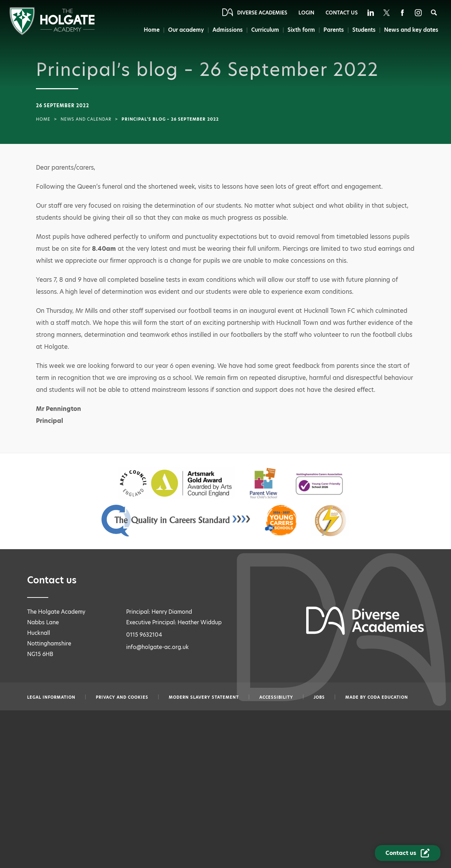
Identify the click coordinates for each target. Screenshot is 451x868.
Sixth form (301, 30)
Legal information (51, 697)
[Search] (434, 13)
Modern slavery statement (204, 697)
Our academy (186, 30)
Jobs (319, 697)
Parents (334, 30)
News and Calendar (86, 119)
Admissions (228, 30)
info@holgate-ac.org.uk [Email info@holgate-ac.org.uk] (157, 647)
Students (364, 30)
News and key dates (411, 30)
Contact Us (342, 13)
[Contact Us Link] (408, 853)
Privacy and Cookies (122, 697)
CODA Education (388, 697)
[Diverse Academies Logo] (52, 33)
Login (306, 13)
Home (152, 30)
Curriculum (265, 30)
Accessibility (276, 697)
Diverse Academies (262, 13)
